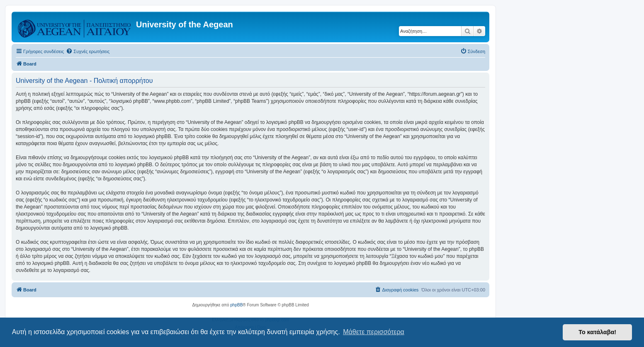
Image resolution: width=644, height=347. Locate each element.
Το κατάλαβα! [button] (597, 332)
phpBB (236, 305)
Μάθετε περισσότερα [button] (374, 332)
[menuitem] (88, 51)
